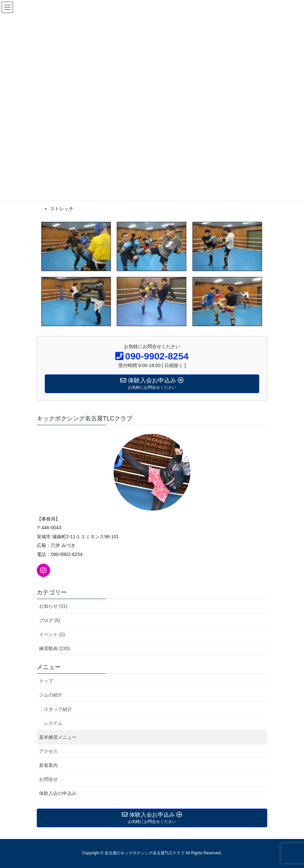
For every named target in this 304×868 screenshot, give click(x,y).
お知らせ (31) (53, 606)
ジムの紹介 (51, 695)
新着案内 (48, 765)
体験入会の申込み (58, 793)
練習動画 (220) (55, 648)
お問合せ (48, 779)
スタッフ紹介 (58, 709)
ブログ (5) (50, 620)
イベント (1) (52, 634)
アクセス (48, 751)
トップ (46, 681)
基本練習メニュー (58, 737)
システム (53, 723)
